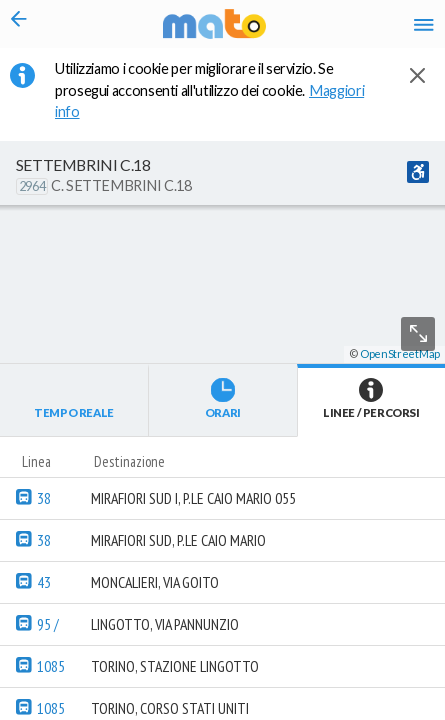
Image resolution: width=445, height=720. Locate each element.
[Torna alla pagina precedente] (19, 24)
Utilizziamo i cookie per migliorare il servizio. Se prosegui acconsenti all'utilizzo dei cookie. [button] (209, 90)
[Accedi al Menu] (424, 24)
